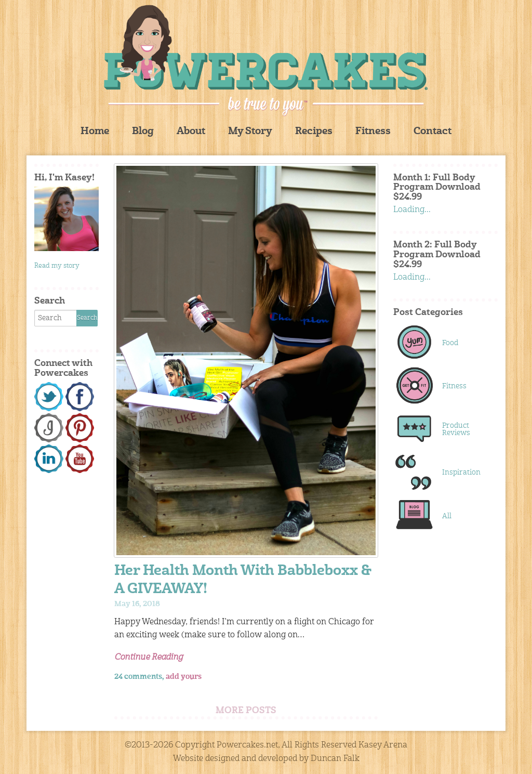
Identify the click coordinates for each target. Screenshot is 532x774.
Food (450, 343)
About (191, 132)
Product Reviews (456, 429)
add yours (184, 677)
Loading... (412, 210)
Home (95, 132)
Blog (143, 132)
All (447, 516)
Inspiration (461, 473)
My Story (250, 132)
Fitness (373, 132)
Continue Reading (149, 658)
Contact (433, 132)
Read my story (57, 266)
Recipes (314, 132)
